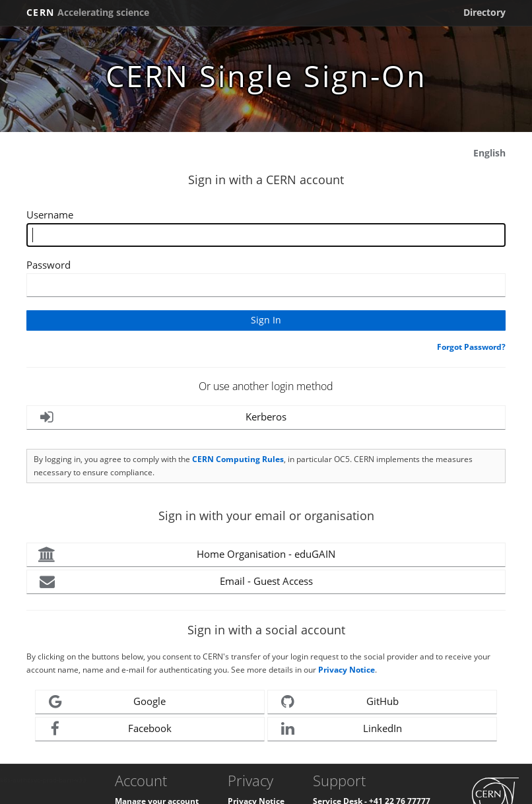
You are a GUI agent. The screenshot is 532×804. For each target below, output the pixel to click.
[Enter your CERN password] (266, 285)
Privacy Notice (347, 670)
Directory (484, 12)
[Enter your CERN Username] (266, 235)
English (489, 153)
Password (49, 265)
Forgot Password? (471, 347)
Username (50, 215)
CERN (88, 12)
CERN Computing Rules (238, 459)
